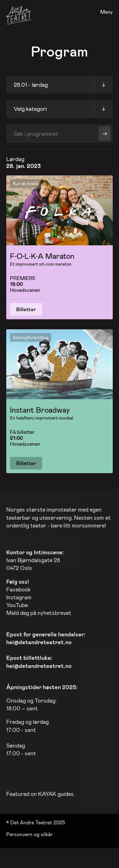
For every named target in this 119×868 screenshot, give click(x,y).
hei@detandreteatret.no (39, 641)
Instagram (19, 596)
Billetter (26, 309)
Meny (107, 12)
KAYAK (47, 792)
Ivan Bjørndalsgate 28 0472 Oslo (35, 559)
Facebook (18, 588)
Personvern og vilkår (30, 833)
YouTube (17, 604)
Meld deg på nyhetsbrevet (39, 611)
